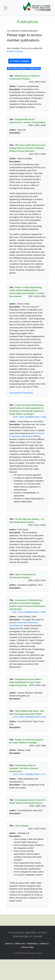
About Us (9, 944)
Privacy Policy (27, 947)
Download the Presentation (21, 393)
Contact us (44, 944)
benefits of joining (15, 51)
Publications (32, 944)
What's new (20, 944)
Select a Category (20, 61)
